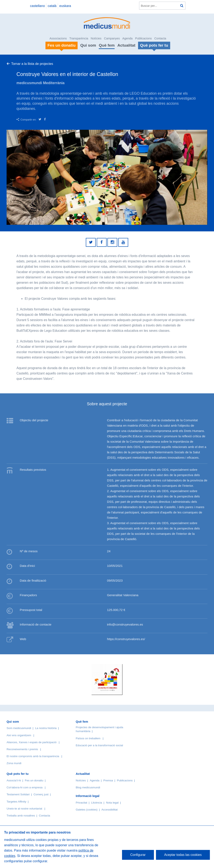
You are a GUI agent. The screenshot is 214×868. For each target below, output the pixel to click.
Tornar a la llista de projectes (32, 64)
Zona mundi (14, 763)
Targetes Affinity (16, 802)
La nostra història (46, 728)
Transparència (79, 38)
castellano (37, 6)
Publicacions (144, 38)
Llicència (97, 803)
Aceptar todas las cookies (183, 855)
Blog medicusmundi (88, 787)
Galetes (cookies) (87, 810)
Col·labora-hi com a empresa (25, 787)
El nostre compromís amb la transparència (33, 756)
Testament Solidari (18, 794)
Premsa (108, 780)
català (52, 6)
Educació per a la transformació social (99, 745)
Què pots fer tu (18, 774)
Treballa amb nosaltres (21, 816)
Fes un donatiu (34, 780)
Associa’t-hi (14, 780)
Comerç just (41, 794)
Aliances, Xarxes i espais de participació (32, 742)
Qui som (88, 45)
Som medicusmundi (19, 728)
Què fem (107, 45)
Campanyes (112, 38)
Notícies (96, 38)
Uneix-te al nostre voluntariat (24, 809)
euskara (65, 6)
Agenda (128, 38)
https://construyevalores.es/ (126, 639)
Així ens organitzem (19, 735)
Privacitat (81, 803)
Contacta (160, 38)
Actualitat (126, 45)
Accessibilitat (110, 810)
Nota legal (112, 803)
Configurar (138, 855)
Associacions (58, 38)
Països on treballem (88, 738)
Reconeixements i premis (22, 749)
